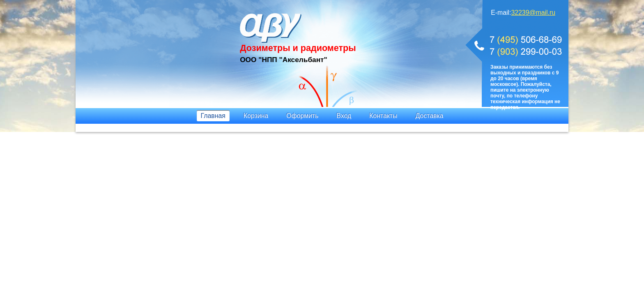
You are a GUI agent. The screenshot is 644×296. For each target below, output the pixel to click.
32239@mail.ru (533, 13)
